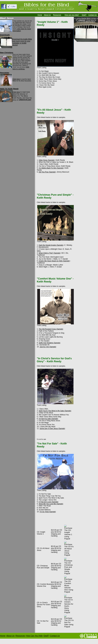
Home (40, 15)
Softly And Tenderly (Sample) (49, 343)
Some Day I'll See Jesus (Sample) (52, 429)
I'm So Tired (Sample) (48, 512)
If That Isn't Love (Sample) (48, 502)
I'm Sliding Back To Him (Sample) (51, 168)
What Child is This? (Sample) (49, 253)
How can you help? (72, 15)
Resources (57, 15)
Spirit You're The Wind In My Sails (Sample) (55, 411)
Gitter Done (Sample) (47, 160)
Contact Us (92, 15)
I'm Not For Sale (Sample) (48, 419)
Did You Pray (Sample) (47, 172)
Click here (16, 79)
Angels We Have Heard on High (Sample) (54, 261)
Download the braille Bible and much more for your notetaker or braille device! (22, 42)
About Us (47, 15)
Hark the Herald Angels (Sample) (51, 245)
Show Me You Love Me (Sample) (51, 504)
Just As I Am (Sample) (48, 347)
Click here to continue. (21, 68)
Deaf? (84, 15)
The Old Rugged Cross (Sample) (51, 329)
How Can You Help (34, 636)
